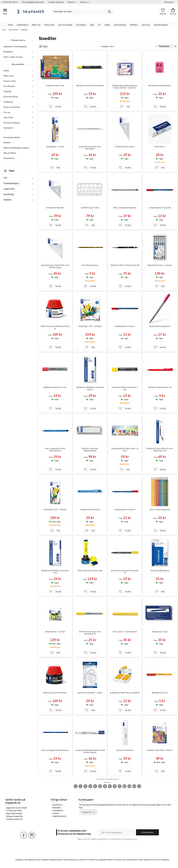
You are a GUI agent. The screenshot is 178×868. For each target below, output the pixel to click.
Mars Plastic (160, 147)
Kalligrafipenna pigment (160, 326)
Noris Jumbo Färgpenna (160, 510)
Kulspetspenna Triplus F (125, 326)
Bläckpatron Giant (160, 632)
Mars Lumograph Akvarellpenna (55, 750)
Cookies (56, 813)
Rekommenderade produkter (16, 148)
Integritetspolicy (59, 816)
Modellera (134, 25)
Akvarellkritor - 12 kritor (55, 632)
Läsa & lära (146, 25)
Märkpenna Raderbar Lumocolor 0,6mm (90, 388)
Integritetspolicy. (130, 839)
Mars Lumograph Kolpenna (125, 208)
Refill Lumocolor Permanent (55, 693)
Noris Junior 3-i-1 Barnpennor (125, 632)
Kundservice (57, 805)
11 (129, 786)
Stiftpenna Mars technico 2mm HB (125, 265)
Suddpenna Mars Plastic (90, 510)
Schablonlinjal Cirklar (90, 208)
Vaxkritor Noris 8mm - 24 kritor (160, 750)
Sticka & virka (49, 25)
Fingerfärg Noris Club (55, 86)
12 (134, 786)
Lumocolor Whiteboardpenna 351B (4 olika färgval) (90, 751)
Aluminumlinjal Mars (125, 750)
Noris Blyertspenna (90, 265)
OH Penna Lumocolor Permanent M (125, 572)
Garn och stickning (65, 25)
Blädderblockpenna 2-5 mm (55, 387)
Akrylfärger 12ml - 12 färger (55, 510)
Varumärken (9, 158)
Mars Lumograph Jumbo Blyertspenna (55, 450)
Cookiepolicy (58, 810)
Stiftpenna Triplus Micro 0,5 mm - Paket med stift (160, 450)
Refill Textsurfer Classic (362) (90, 571)
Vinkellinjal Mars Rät (55, 208)
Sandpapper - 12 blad (55, 147)
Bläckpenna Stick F (160, 693)
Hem (4, 30)
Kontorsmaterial (120, 25)
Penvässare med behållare (160, 86)
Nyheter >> (72, 2)
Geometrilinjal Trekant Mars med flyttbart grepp (55, 266)
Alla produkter (10, 153)
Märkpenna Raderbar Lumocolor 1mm (55, 572)
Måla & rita (36, 25)
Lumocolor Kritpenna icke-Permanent (90, 148)
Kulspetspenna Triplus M (125, 510)
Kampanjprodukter (12, 137)
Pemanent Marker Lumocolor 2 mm (125, 388)
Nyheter (7, 142)
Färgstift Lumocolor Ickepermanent (90, 450)
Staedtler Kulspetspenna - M (160, 387)
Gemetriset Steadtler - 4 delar (90, 693)
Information (169, 2)
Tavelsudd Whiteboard (160, 571)
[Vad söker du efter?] (83, 12)
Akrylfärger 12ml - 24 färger (90, 326)
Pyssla (11, 25)
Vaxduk (107, 25)
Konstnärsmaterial (161, 25)
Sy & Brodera (81, 25)
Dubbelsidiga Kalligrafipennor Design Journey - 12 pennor (125, 87)
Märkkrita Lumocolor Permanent (90, 86)
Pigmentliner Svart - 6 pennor (160, 265)
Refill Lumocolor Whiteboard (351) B (55, 327)
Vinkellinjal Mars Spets (125, 147)
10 (124, 786)
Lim (99, 25)
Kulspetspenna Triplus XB (160, 208)
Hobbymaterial (22, 25)
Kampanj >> (85, 2)
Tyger (92, 25)
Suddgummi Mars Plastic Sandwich (125, 693)
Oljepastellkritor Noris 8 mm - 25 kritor (125, 450)
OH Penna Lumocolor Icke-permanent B (90, 633)
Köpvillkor (56, 808)
